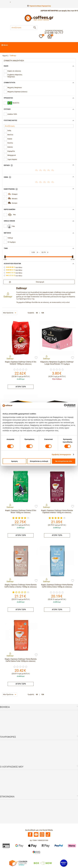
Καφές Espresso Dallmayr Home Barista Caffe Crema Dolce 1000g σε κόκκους (57, 586)
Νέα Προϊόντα (10, 313)
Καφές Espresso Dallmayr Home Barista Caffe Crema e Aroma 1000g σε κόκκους (21, 586)
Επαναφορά (27, 282)
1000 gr (10, 238)
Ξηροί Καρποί (12, 159)
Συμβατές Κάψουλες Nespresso (15, 76)
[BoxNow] (43, 863)
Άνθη (9, 131)
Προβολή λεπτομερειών (61, 454)
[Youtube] (36, 836)
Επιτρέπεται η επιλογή (39, 461)
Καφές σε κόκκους (14, 71)
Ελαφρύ (15, 194)
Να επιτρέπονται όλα (64, 461)
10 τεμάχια (11, 242)
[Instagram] (42, 836)
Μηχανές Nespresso (15, 88)
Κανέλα (10, 143)
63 (37, 313)
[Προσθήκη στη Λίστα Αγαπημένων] (36, 358)
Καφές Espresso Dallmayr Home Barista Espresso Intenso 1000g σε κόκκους (57, 511)
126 (43, 313)
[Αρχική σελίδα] (39, 21)
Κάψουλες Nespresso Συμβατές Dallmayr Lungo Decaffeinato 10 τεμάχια (57, 363)
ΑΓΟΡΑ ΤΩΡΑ (21, 387)
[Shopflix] (64, 863)
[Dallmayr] (9, 357)
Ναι (14, 215)
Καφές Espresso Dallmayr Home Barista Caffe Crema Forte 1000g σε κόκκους (21, 660)
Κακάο (10, 139)
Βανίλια (10, 135)
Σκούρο (15, 203)
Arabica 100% (12, 114)
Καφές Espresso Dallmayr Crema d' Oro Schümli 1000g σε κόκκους (21, 363)
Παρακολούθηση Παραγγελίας (40, 6)
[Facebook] (30, 836)
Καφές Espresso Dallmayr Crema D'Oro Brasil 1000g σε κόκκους (21, 511)
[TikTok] (48, 836)
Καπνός (10, 147)
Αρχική (5, 56)
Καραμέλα (11, 151)
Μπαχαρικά (12, 155)
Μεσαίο (15, 199)
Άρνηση (14, 461)
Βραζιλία (13, 103)
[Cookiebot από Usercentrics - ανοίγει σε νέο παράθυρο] (66, 406)
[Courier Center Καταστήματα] (18, 863)
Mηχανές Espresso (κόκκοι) (17, 92)
